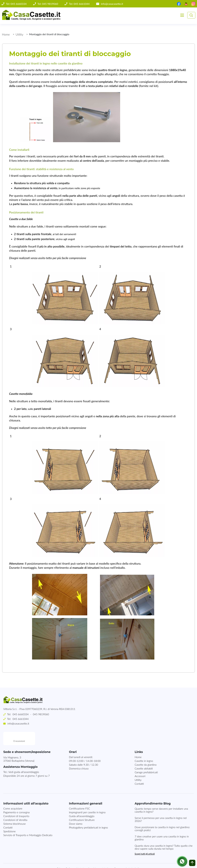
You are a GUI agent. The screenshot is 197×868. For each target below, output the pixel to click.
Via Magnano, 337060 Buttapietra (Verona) (19, 746)
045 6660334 (21, 714)
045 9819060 (41, 714)
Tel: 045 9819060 (48, 4)
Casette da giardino (146, 751)
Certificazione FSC (79, 795)
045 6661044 (21, 719)
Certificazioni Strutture (82, 807)
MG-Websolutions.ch (132, 863)
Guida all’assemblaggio (82, 803)
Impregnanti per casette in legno (87, 799)
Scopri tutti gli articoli (145, 841)
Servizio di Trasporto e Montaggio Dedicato (28, 822)
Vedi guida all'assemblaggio (24, 759)
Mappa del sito (102, 855)
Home (6, 34)
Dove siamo (76, 810)
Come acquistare (13, 795)
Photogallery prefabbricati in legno (88, 814)
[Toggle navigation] (182, 15)
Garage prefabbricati (146, 759)
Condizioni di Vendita (15, 807)
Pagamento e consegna (16, 799)
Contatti (139, 770)
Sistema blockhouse (15, 810)
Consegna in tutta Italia (127, 855)
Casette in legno (144, 748)
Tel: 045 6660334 (16, 4)
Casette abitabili (144, 755)
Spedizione (10, 818)
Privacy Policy (65, 855)
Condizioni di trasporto (16, 803)
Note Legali (83, 855)
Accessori (140, 763)
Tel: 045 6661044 (79, 4)
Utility (20, 34)
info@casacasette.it (112, 4)
